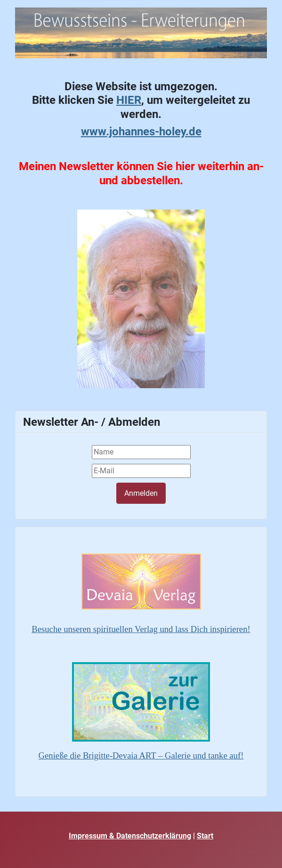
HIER (129, 100)
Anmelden (141, 493)
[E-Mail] (141, 471)
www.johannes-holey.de (141, 131)
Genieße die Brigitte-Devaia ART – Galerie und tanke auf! (141, 755)
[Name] (141, 452)
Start (205, 836)
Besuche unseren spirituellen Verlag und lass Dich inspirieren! (141, 629)
